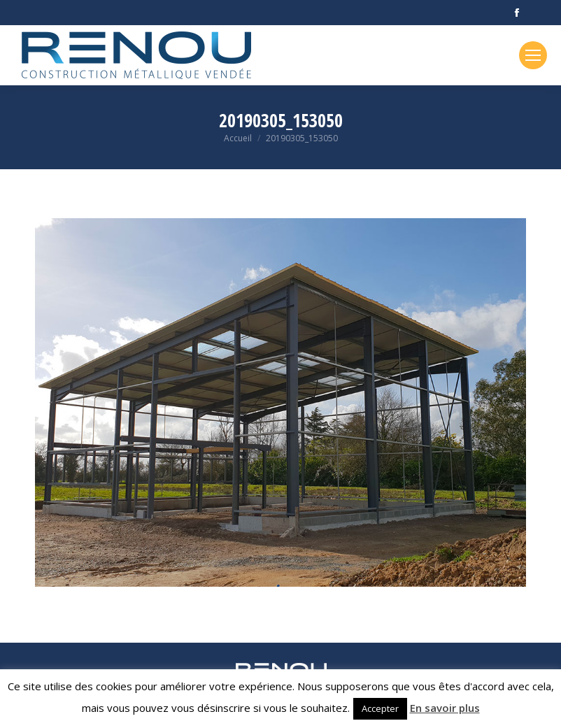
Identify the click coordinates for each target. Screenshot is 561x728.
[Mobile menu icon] (533, 55)
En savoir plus (445, 708)
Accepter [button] (380, 708)
